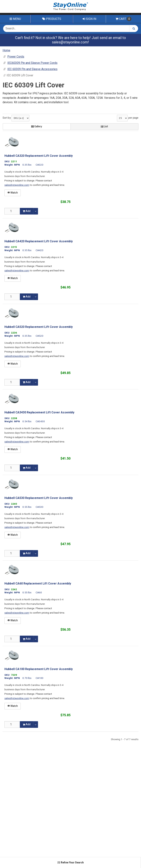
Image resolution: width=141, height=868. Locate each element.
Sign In (89, 19)
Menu (15, 19)
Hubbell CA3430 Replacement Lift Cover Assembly (39, 412)
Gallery (37, 126)
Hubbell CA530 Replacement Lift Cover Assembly (39, 498)
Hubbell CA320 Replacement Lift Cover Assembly (39, 156)
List (104, 126)
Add (27, 211)
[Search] (134, 29)
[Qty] (12, 211)
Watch (13, 193)
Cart (123, 19)
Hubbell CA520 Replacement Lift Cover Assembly (39, 327)
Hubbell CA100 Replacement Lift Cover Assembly (39, 669)
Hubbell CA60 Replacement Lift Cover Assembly (38, 584)
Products (52, 19)
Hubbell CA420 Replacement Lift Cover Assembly (39, 241)
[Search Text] (66, 29)
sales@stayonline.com (70, 42)
